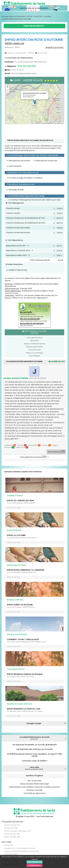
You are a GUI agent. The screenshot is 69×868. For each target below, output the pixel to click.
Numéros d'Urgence (34, 776)
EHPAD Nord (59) (11, 828)
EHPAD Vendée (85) (12, 837)
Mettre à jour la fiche (55, 48)
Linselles (48, 16)
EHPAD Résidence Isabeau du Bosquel (25, 674)
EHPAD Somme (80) (12, 834)
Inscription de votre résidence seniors (20, 848)
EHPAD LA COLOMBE (16, 535)
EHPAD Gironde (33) (12, 825)
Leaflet (32, 123)
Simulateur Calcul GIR (34, 790)
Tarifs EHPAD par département (34, 793)
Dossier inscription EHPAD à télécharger (34, 784)
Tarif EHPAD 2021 (11, 854)
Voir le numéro (27, 66)
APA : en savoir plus (34, 781)
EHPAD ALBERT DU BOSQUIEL (20, 605)
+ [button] (8, 87)
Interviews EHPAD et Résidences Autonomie (22, 851)
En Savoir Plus (35, 865)
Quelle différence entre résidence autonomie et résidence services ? (35, 787)
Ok (34, 862)
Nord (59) (38, 16)
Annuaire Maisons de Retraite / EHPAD (17, 16)
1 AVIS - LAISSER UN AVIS (34, 80)
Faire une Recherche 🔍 (35, 26)
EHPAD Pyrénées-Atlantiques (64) (18, 831)
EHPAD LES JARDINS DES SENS (20, 500)
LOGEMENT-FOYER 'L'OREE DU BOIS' (23, 639)
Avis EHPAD (9, 845)
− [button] (8, 90)
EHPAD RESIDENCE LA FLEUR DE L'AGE (24, 709)
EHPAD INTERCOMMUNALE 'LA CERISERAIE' (26, 570)
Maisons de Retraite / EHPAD (21, 53)
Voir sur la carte (14, 508)
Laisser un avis (57, 361)
